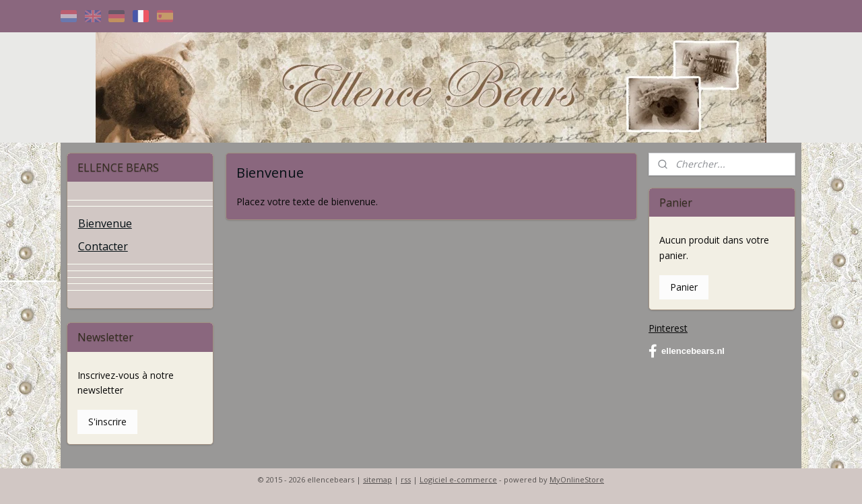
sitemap (377, 479)
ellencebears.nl (687, 351)
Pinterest (668, 328)
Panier (684, 287)
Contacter (103, 246)
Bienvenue (105, 223)
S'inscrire (107, 422)
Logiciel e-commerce (458, 479)
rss (406, 479)
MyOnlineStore (577, 479)
